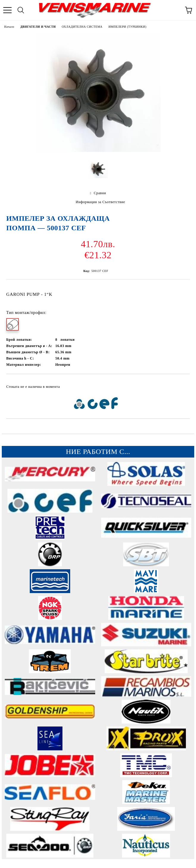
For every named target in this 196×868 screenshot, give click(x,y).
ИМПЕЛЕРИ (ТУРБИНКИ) (128, 27)
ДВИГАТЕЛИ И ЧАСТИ (38, 27)
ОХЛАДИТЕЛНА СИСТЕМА (82, 27)
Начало (9, 27)
